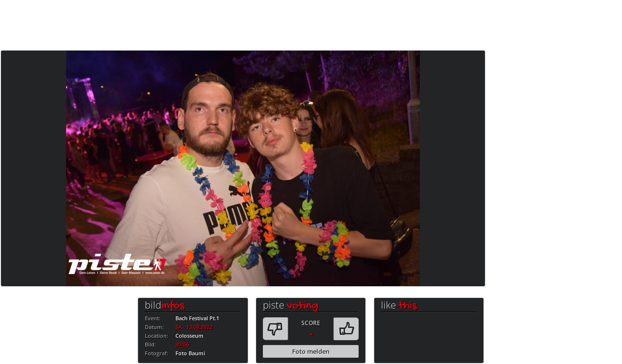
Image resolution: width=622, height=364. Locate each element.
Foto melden (311, 351)
